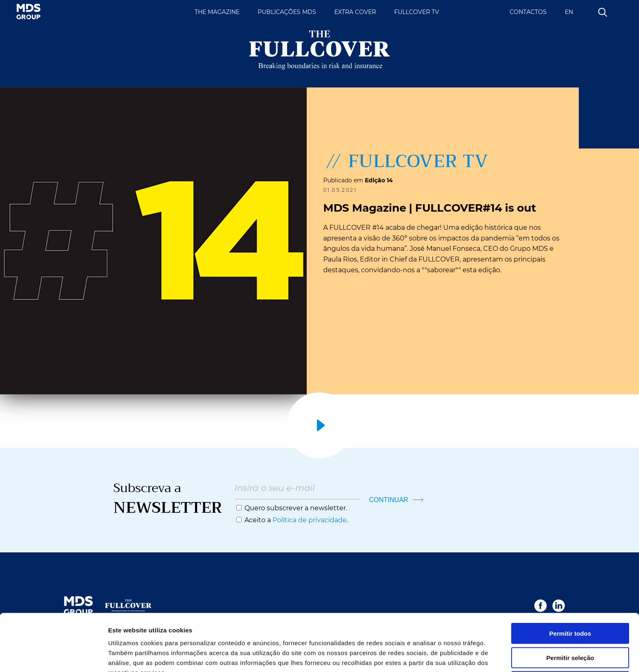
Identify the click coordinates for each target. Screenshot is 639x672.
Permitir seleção (570, 614)
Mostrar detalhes (453, 656)
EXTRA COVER (355, 12)
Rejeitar (570, 638)
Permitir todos (570, 590)
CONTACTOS (528, 12)
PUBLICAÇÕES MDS (287, 12)
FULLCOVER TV (417, 12)
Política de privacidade (310, 520)
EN (569, 12)
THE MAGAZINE (217, 12)
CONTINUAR (396, 500)
